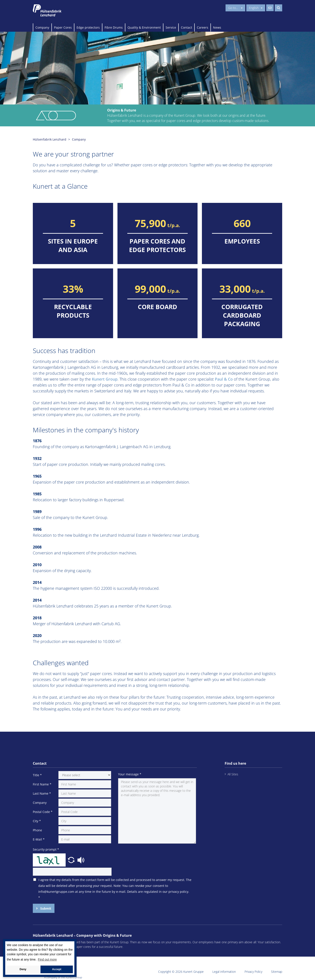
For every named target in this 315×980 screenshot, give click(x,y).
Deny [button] (23, 969)
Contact (186, 27)
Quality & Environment (144, 27)
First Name (42, 784)
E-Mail (39, 839)
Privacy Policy (253, 972)
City (37, 821)
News (217, 27)
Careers (203, 27)
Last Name (42, 793)
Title (37, 775)
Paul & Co (224, 379)
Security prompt (46, 849)
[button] (72, 860)
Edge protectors (88, 27)
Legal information (224, 972)
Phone (37, 830)
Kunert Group (105, 379)
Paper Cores (63, 27)
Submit (45, 908)
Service (171, 27)
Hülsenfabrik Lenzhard (50, 139)
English (256, 8)
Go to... (235, 8)
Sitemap (277, 972)
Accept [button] (57, 969)
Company (42, 27)
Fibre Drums (114, 27)
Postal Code (43, 812)
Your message (130, 774)
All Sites (233, 774)
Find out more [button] (47, 959)
